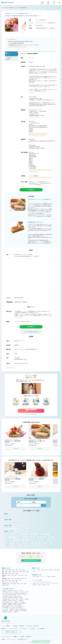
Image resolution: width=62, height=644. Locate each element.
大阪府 (6, 570)
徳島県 (13, 582)
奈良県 (20, 570)
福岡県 (8, 584)
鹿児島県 (4, 585)
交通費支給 (27, 599)
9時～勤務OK (16, 598)
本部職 (58, 570)
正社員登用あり (5, 601)
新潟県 (9, 578)
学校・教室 (44, 585)
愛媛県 (6, 582)
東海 (3, 573)
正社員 (34, 577)
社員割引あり (21, 601)
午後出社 (10, 595)
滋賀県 (13, 570)
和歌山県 (24, 570)
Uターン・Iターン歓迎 (14, 606)
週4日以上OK (4, 598)
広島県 (6, 580)
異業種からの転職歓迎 (6, 606)
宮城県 (12, 575)
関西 (3, 570)
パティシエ (34, 570)
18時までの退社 (5, 595)
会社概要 (15, 637)
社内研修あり (16, 603)
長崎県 (15, 584)
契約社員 (38, 577)
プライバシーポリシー (11, 639)
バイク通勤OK (22, 602)
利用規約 (3, 639)
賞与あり (17, 599)
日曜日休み (11, 611)
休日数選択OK (5, 612)
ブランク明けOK (13, 608)
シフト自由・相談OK (5, 596)
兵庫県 (10, 570)
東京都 (6, 572)
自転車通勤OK (5, 603)
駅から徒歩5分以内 (10, 590)
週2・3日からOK (18, 596)
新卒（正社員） (54, 577)
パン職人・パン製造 (40, 570)
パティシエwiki (31, 629)
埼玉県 (17, 572)
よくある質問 (21, 637)
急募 (20, 603)
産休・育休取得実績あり (23, 611)
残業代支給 (22, 599)
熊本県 (18, 584)
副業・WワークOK (21, 606)
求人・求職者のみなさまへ (23, 639)
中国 (3, 580)
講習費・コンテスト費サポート (13, 601)
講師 (55, 570)
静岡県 (10, 573)
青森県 (16, 575)
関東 (3, 572)
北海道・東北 (4, 575)
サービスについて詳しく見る (32, 414)
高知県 (17, 582)
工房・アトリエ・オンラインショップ (38, 583)
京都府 (17, 570)
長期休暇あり (10, 612)
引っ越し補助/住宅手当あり (6, 599)
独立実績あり (16, 592)
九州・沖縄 (4, 584)
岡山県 (10, 580)
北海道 (9, 575)
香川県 (10, 582)
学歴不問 (15, 605)
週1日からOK (12, 596)
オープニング (16, 590)
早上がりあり (20, 595)
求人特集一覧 (22, 626)
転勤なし (12, 602)
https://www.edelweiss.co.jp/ (21, 363)
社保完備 (21, 598)
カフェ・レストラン (48, 583)
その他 (34, 571)
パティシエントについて (6, 637)
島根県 (13, 580)
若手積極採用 (10, 605)
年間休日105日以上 (23, 609)
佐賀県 (11, 584)
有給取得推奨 (16, 611)
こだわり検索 (14, 626)
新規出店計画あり (5, 592)
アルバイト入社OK (5, 609)
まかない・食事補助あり (6, 602)
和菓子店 (40, 585)
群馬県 (27, 572)
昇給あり (13, 599)
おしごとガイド (23, 629)
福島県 (3, 577)
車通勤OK (16, 602)
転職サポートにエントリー (31, 410)
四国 (3, 582)
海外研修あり (10, 603)
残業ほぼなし (15, 595)
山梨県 (22, 578)
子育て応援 (4, 590)
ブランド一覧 (29, 626)
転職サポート (4, 629)
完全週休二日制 (16, 612)
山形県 (26, 575)
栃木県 (24, 572)
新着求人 (8, 626)
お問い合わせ (29, 637)
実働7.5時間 (17, 593)
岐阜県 (13, 573)
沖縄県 (7, 585)
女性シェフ (11, 592)
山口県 (20, 580)
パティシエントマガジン (14, 629)
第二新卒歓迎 (4, 605)
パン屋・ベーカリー (55, 583)
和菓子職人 (51, 570)
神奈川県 (10, 572)
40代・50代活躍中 (19, 608)
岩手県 (19, 575)
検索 (44, 505)
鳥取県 (17, 580)
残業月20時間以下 (23, 593)
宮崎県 (25, 584)
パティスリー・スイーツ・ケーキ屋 (38, 582)
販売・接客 (46, 570)
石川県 (16, 578)
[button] (4, 26)
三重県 (17, 573)
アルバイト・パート (43, 577)
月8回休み (17, 609)
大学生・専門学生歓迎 (6, 608)
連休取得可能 (12, 609)
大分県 (22, 584)
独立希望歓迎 (19, 605)
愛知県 (6, 573)
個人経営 (21, 590)
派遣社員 (49, 577)
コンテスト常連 (22, 592)
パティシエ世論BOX (40, 629)
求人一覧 (6, 8)
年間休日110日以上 (5, 611)
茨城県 (21, 572)
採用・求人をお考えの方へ (11, 632)
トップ (3, 8)
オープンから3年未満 (6, 593)
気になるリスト (36, 626)
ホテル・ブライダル (47, 582)
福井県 (19, 578)
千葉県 (14, 572)
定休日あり (12, 593)
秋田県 (22, 575)
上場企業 (27, 592)
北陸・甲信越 (4, 578)
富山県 (12, 578)
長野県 (26, 578)
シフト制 (25, 595)
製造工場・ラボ (35, 585)
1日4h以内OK (10, 598)
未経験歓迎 (24, 603)
